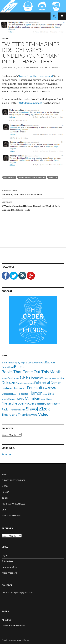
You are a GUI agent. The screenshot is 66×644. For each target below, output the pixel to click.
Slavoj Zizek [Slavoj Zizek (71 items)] (38, 409)
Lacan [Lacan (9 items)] (45, 394)
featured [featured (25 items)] (8, 388)
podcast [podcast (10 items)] (40, 404)
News (4, 474)
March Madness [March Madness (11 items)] (9, 399)
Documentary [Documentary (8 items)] (28, 383)
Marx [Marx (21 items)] (21, 399)
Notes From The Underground (36, 76)
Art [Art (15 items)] (43, 362)
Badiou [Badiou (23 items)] (50, 362)
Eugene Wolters (35, 68)
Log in (5, 555)
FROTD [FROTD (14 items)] (52, 388)
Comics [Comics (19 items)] (48, 378)
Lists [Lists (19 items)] (51, 394)
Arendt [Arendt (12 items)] (37, 363)
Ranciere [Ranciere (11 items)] (15, 410)
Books (5, 498)
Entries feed (8, 561)
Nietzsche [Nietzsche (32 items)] (9, 403)
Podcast (7, 291)
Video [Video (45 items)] (43, 414)
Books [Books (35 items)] (19, 366)
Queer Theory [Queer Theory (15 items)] (52, 403)
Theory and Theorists (13, 480)
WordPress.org (9, 573)
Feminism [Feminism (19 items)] (20, 388)
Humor (5, 39)
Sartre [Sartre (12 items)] (22, 410)
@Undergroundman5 (31, 103)
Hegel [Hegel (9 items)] (14, 394)
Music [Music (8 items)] (43, 399)
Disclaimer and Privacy (13, 626)
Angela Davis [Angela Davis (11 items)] (27, 363)
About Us (6, 620)
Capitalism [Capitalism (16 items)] (13, 378)
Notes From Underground (32, 177)
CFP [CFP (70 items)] (24, 377)
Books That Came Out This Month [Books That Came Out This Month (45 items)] (32, 372)
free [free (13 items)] (45, 388)
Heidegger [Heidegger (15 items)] (22, 394)
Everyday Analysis (11, 516)
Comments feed (10, 567)
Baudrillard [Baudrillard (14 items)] (8, 367)
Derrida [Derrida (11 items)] (19, 383)
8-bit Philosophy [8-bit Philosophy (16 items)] (11, 362)
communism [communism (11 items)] (59, 378)
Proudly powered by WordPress (15, 640)
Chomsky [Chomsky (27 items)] (36, 378)
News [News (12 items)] (49, 399)
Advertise (6, 454)
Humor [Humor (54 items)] (35, 393)
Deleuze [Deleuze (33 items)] (8, 383)
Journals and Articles (13, 504)
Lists (4, 510)
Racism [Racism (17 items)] (6, 409)
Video (5, 486)
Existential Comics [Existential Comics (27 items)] (48, 383)
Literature (10, 177)
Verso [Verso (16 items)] (34, 415)
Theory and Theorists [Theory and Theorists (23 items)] (16, 415)
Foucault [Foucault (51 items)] (35, 388)
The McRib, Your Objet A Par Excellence (33, 192)
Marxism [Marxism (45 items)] (33, 398)
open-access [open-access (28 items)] (27, 403)
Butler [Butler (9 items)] (4, 378)
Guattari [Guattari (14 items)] (6, 394)
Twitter (53, 177)
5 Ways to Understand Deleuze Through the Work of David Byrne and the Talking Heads (33, 206)
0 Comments (54, 68)
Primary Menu (62, 16)
